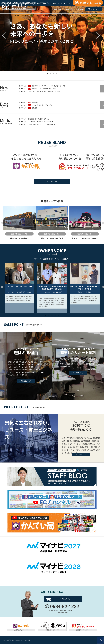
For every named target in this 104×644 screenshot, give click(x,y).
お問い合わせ (66, 599)
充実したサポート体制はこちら (78, 366)
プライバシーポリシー (31, 640)
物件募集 (80, 9)
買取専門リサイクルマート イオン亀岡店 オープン (49, 86)
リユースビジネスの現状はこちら (81, 438)
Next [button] (102, 223)
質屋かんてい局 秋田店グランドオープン (45, 89)
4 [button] (57, 72)
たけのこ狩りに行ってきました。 (42, 105)
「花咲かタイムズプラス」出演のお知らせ (41, 124)
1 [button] (47, 72)
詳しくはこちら (52, 181)
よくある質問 (70, 9)
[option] (19, 223)
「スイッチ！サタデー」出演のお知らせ (41, 122)
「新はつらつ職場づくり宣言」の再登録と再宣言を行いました (48, 91)
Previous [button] (2, 223)
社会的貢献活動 (57, 9)
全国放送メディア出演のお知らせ (39, 119)
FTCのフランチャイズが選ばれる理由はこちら (26, 366)
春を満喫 (34, 108)
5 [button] (58, 315)
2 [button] (50, 72)
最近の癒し (35, 102)
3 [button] (54, 72)
